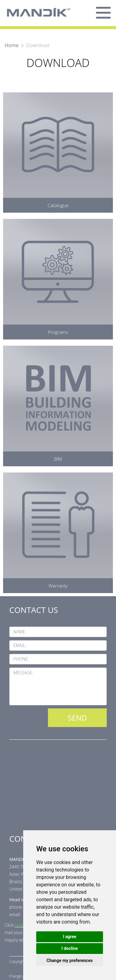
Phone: (21, 659)
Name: (20, 632)
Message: (23, 673)
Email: (20, 645)
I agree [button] (69, 937)
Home (12, 45)
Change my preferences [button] (69, 960)
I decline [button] (69, 948)
